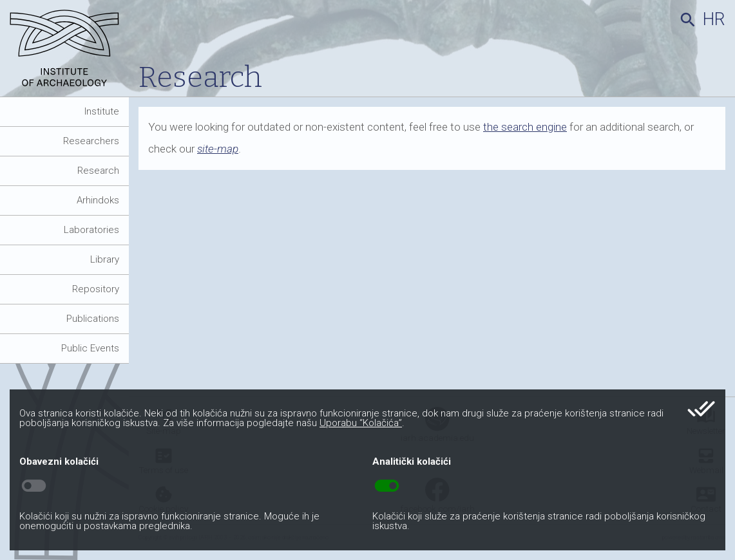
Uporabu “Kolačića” (361, 423)
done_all (701, 409)
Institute (102, 111)
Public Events (90, 348)
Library (105, 259)
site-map (218, 149)
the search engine (525, 127)
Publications (93, 319)
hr (714, 19)
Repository (96, 289)
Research (98, 171)
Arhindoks (98, 200)
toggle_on (387, 486)
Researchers (91, 141)
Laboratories (91, 230)
